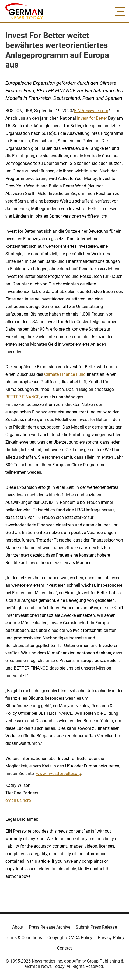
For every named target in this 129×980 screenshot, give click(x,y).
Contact (64, 948)
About (18, 927)
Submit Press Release (96, 927)
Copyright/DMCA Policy (70, 938)
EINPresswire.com (91, 111)
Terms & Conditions (23, 938)
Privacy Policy (111, 938)
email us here (18, 800)
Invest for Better (92, 118)
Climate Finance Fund (65, 374)
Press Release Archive (50, 927)
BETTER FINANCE (22, 397)
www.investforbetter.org (59, 774)
